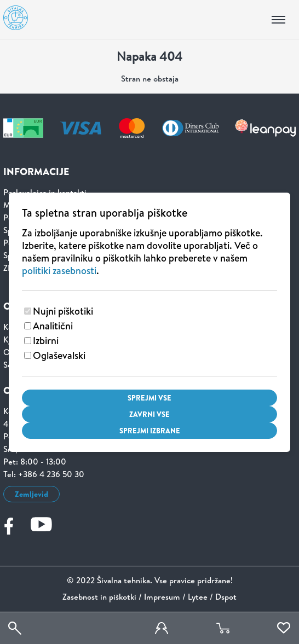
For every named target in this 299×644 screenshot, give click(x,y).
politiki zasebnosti (59, 271)
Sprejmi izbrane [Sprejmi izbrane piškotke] (150, 431)
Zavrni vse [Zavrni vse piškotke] (150, 414)
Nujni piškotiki (63, 311)
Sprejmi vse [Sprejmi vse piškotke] (150, 398)
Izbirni (46, 341)
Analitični (53, 326)
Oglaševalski (59, 355)
